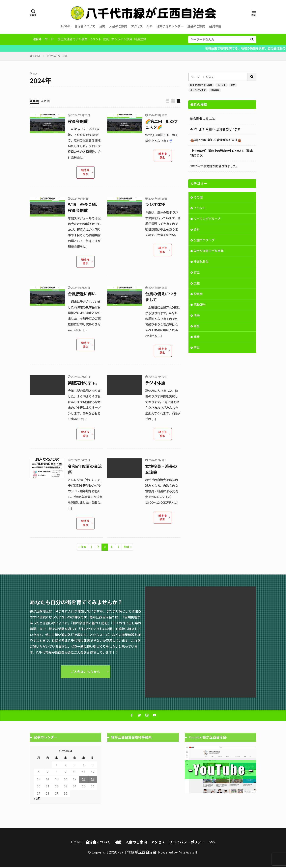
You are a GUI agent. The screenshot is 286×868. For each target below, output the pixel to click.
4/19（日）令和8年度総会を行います (215, 129)
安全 (197, 273)
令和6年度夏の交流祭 (85, 470)
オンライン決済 (122, 39)
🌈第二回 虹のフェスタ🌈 (162, 124)
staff (193, 853)
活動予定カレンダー (170, 26)
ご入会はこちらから (86, 672)
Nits (182, 853)
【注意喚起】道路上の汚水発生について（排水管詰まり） (222, 153)
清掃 (197, 316)
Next (126, 548)
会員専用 (215, 26)
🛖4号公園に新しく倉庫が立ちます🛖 (216, 140)
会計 (197, 230)
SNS (150, 26)
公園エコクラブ (204, 241)
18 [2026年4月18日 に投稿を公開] (84, 780)
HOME (66, 26)
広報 (197, 284)
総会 (197, 326)
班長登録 (140, 39)
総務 (197, 337)
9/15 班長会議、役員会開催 (84, 208)
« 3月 (37, 799)
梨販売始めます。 (84, 383)
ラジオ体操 (155, 205)
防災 (197, 348)
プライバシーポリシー (187, 843)
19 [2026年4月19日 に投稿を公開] (93, 780)
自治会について (85, 26)
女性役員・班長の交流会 (161, 470)
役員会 (198, 294)
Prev (83, 548)
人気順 (45, 101)
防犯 (106, 39)
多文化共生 (201, 262)
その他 (198, 198)
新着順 (34, 101)
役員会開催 (78, 121)
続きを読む (85, 172)
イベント (95, 39)
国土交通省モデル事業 (72, 39)
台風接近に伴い (82, 294)
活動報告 (200, 305)
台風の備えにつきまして (161, 297)
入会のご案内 (118, 26)
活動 (102, 26)
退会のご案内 (196, 26)
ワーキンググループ (207, 219)
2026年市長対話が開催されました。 (215, 166)
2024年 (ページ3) (57, 56)
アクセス (137, 26)
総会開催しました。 (204, 118)
